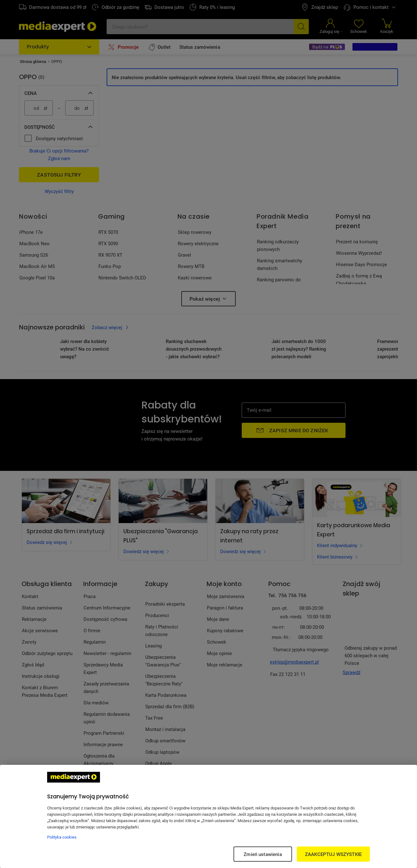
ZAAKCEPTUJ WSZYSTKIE (333, 854)
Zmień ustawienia (263, 854)
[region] (208, 816)
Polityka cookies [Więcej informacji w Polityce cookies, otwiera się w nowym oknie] (62, 837)
